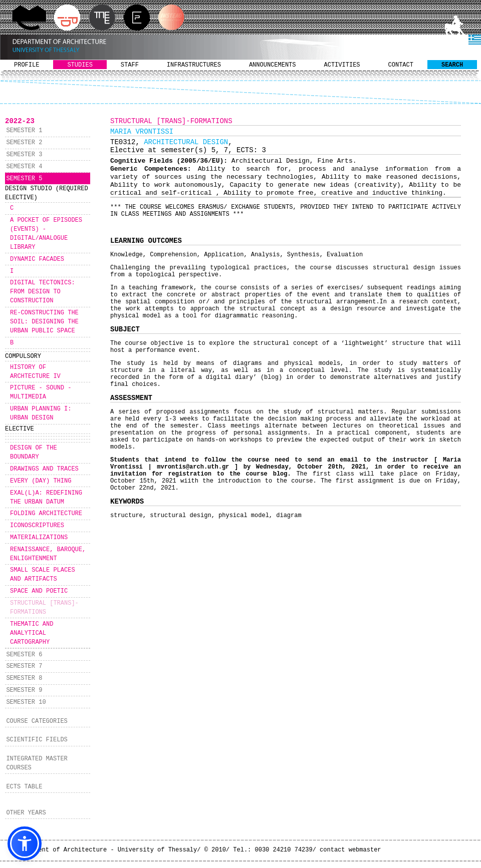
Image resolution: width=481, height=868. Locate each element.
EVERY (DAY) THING (41, 481)
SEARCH (452, 65)
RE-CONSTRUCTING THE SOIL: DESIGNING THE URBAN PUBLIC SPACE (44, 322)
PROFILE (27, 65)
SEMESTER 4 (24, 167)
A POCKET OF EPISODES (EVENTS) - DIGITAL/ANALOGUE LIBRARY (46, 234)
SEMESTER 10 (26, 702)
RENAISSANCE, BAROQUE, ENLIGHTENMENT (48, 554)
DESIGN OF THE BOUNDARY (34, 453)
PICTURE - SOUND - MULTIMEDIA (41, 392)
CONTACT (401, 65)
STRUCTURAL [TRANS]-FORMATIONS (44, 608)
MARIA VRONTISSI (142, 132)
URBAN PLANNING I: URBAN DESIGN (41, 413)
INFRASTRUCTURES (194, 65)
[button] (25, 843)
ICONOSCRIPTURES (37, 526)
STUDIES (80, 65)
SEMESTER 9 (24, 690)
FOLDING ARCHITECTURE (46, 514)
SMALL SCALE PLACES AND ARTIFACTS (43, 575)
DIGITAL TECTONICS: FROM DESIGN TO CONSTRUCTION (43, 292)
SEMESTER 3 (24, 155)
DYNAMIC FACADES (37, 259)
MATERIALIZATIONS (39, 538)
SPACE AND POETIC (39, 591)
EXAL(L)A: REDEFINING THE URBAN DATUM (46, 498)
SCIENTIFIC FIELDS (37, 740)
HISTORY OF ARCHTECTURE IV (35, 372)
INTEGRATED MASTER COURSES (37, 763)
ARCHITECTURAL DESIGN (186, 142)
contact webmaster (350, 850)
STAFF (130, 65)
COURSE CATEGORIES (37, 721)
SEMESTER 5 (24, 179)
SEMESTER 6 (24, 655)
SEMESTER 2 (24, 143)
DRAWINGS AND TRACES (44, 469)
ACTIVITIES (342, 65)
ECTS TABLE (24, 787)
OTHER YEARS (26, 813)
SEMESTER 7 (24, 666)
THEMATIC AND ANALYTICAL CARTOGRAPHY (32, 633)
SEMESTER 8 (24, 678)
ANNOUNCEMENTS (273, 65)
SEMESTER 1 (24, 131)
